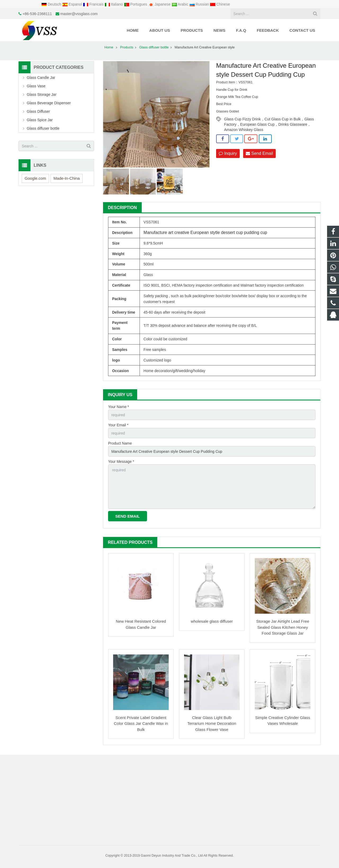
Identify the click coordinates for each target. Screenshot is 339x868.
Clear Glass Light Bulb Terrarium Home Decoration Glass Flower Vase (212, 724)
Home (109, 47)
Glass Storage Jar (42, 94)
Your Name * (119, 407)
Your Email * (118, 425)
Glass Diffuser (38, 111)
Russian (200, 4)
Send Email (259, 153)
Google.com (35, 178)
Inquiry (228, 153)
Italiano (114, 4)
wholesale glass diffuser (212, 621)
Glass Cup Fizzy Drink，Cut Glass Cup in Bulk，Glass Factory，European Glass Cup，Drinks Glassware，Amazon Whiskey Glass (269, 119)
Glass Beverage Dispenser (49, 103)
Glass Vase (36, 86)
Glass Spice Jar (40, 120)
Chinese (220, 4)
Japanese (160, 4)
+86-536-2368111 (37, 14)
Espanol (73, 4)
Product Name (120, 443)
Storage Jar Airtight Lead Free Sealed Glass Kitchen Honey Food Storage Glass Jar (283, 627)
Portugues (136, 4)
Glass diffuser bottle (154, 47)
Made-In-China (67, 178)
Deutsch (52, 4)
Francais (94, 4)
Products (127, 47)
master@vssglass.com (79, 14)
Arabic (180, 4)
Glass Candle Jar (41, 78)
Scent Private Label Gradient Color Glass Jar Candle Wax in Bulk (141, 724)
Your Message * (121, 462)
